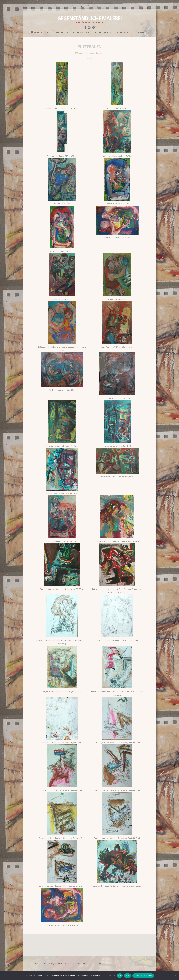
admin (101, 53)
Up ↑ (36, 963)
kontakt (141, 32)
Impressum (81, 963)
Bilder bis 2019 (102, 32)
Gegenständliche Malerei (89, 18)
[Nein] (175, 976)
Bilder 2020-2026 (81, 32)
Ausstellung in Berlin (58, 32)
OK (120, 975)
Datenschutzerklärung (143, 975)
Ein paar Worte (123, 32)
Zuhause (36, 32)
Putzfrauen (89, 47)
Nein (127, 975)
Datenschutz (97, 963)
